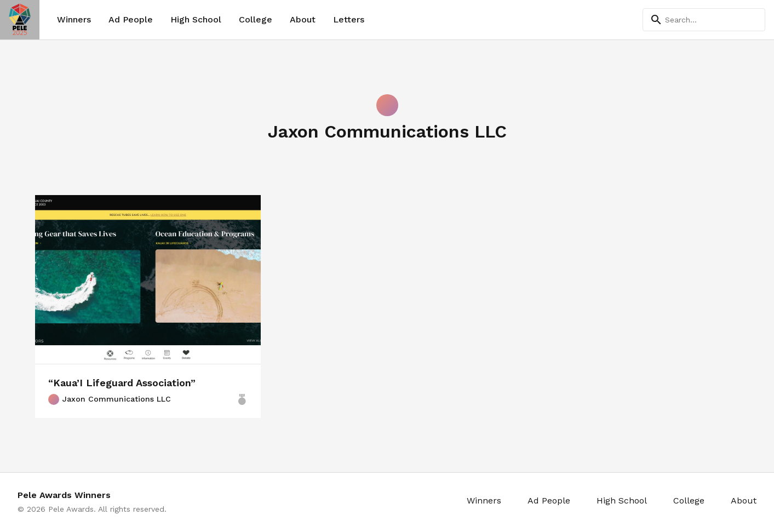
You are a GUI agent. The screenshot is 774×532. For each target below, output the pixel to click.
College (256, 19)
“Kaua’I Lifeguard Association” (122, 383)
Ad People (131, 19)
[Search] (704, 20)
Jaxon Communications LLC (110, 399)
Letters (349, 19)
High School (196, 19)
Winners (74, 19)
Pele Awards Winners (64, 495)
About (303, 19)
